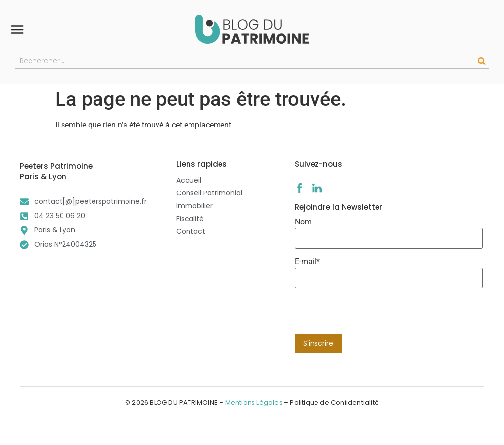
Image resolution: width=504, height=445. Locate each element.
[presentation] (370, 315)
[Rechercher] (482, 61)
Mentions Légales (254, 402)
